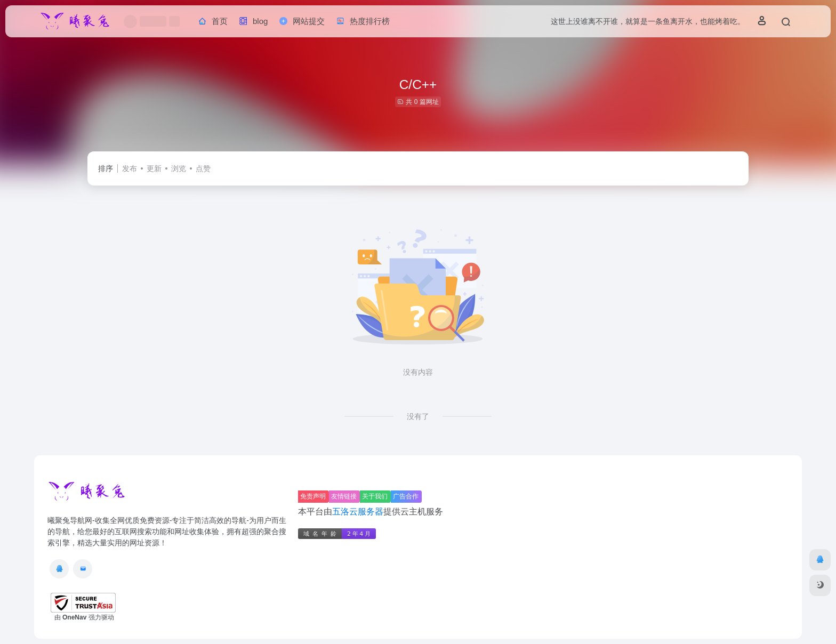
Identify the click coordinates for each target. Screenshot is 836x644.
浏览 (179, 168)
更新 (154, 168)
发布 (130, 168)
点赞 (203, 168)
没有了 (418, 416)
